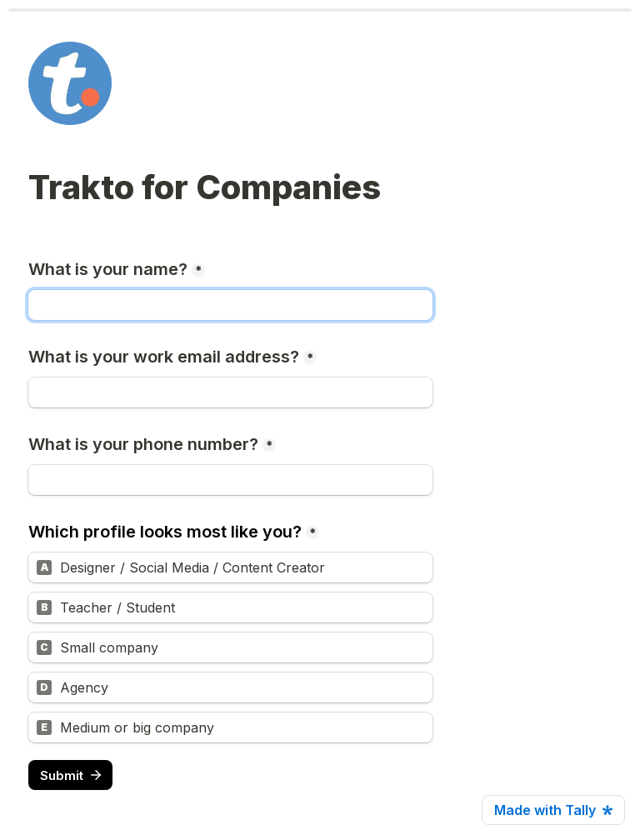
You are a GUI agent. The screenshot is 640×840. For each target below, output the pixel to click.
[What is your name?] (230, 305)
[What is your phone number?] (230, 480)
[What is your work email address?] (230, 392)
